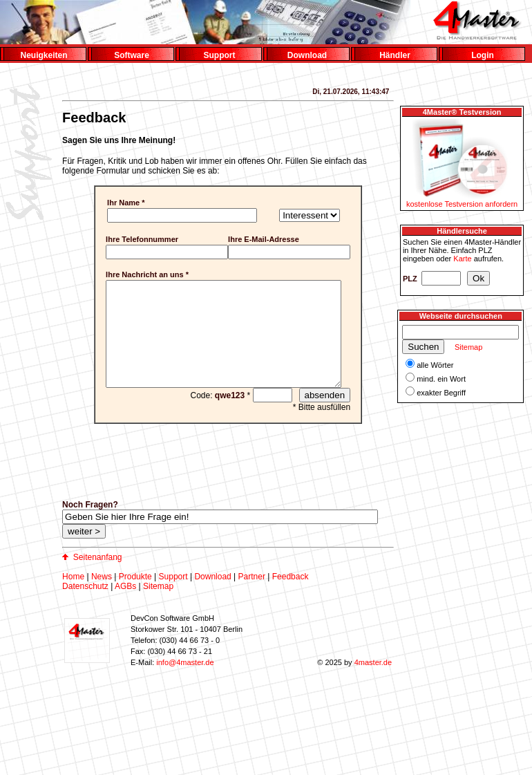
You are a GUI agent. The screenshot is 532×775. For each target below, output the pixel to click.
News (102, 597)
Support (220, 55)
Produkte (135, 597)
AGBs (125, 607)
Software (132, 55)
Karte (462, 259)
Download (307, 55)
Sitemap (158, 607)
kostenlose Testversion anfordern (462, 204)
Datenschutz (85, 607)
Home (73, 597)
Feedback (291, 597)
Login (483, 55)
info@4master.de (185, 683)
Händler (395, 55)
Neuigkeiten (44, 55)
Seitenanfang (98, 578)
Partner (252, 597)
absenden (334, 416)
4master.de (373, 683)
